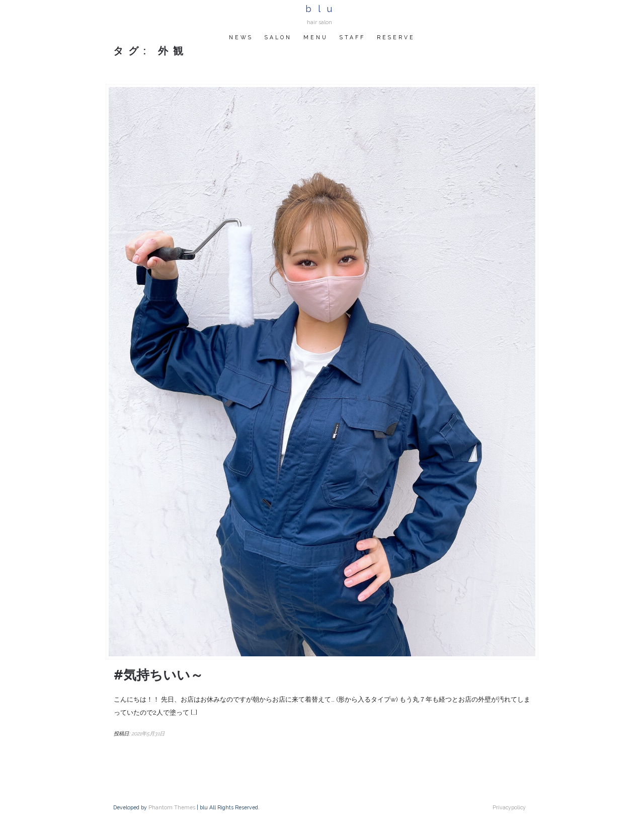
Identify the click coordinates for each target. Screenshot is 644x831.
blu (322, 9)
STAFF (352, 37)
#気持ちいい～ (158, 675)
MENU (316, 37)
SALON (278, 37)
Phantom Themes (172, 807)
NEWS (241, 37)
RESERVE (396, 37)
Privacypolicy (509, 807)
